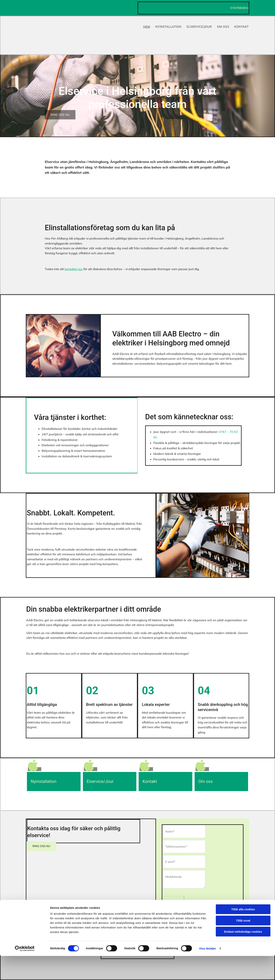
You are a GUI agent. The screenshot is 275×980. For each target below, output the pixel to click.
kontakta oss (74, 269)
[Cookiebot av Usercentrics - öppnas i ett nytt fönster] (25, 973)
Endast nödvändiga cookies (243, 956)
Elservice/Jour (199, 26)
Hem (147, 26)
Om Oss (224, 26)
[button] (60, 115)
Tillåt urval (243, 945)
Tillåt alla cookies (243, 933)
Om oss (206, 781)
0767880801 (239, 8)
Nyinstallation (169, 26)
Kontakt (242, 26)
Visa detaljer (207, 972)
